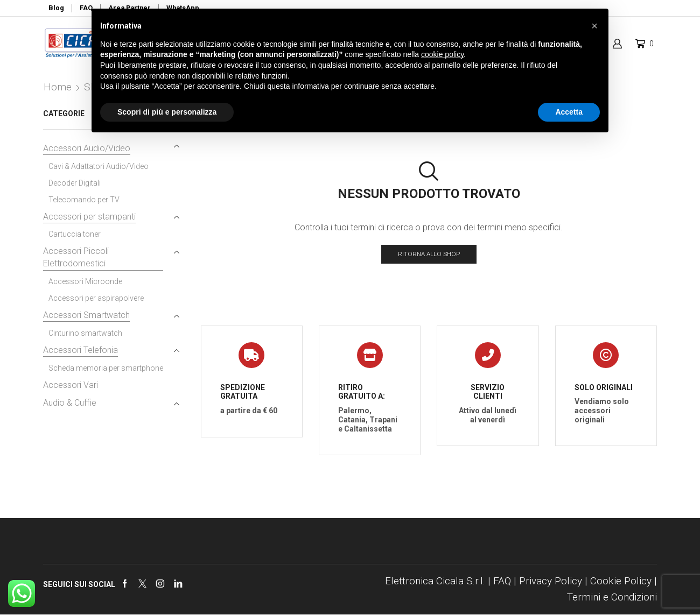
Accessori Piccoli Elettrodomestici (76, 257)
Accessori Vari (71, 385)
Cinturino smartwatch (85, 333)
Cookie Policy (621, 581)
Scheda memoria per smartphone (106, 368)
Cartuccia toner (75, 234)
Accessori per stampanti (89, 217)
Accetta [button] (569, 112)
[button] (594, 26)
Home (58, 87)
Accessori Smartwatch (86, 315)
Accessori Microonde (85, 281)
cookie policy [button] (442, 54)
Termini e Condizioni (612, 598)
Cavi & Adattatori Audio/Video (99, 166)
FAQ (502, 581)
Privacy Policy (551, 581)
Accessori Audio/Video (87, 148)
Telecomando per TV (84, 200)
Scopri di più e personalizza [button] (167, 112)
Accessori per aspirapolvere (96, 298)
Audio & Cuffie (70, 403)
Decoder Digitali (75, 183)
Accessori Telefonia (80, 350)
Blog (56, 8)
